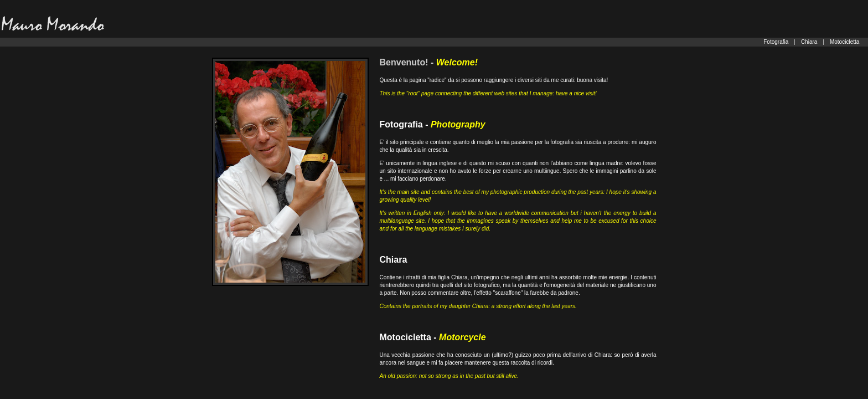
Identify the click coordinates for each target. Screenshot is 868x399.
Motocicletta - (433, 337)
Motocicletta (844, 42)
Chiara (809, 42)
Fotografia (776, 42)
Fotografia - (433, 124)
